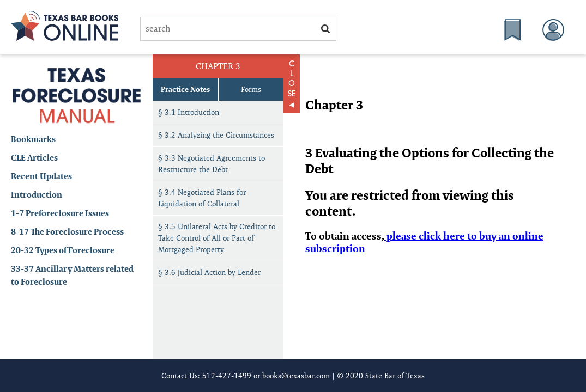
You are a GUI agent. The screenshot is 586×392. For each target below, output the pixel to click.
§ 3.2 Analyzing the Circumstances (216, 135)
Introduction (37, 195)
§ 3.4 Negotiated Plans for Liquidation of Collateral (202, 198)
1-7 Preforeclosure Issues (60, 213)
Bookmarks (33, 139)
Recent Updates (41, 176)
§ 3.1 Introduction (189, 112)
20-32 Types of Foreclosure (63, 250)
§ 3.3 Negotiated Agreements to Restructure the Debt (212, 164)
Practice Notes (185, 89)
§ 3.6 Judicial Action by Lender (209, 272)
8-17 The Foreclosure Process (67, 232)
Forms (251, 89)
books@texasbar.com (296, 376)
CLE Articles (34, 158)
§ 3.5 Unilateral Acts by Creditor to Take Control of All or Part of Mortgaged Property (217, 238)
